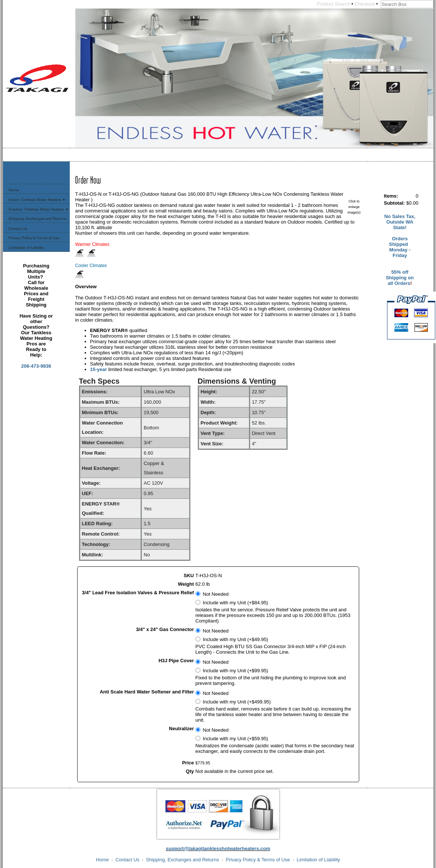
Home (102, 860)
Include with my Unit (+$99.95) (236, 671)
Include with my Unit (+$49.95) (236, 639)
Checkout (365, 4)
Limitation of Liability (318, 860)
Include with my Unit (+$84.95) (236, 603)
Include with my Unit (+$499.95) (237, 702)
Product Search (334, 4)
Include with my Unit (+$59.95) (236, 739)
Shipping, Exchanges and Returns (183, 860)
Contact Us (127, 860)
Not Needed (216, 594)
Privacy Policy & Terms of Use (258, 860)
